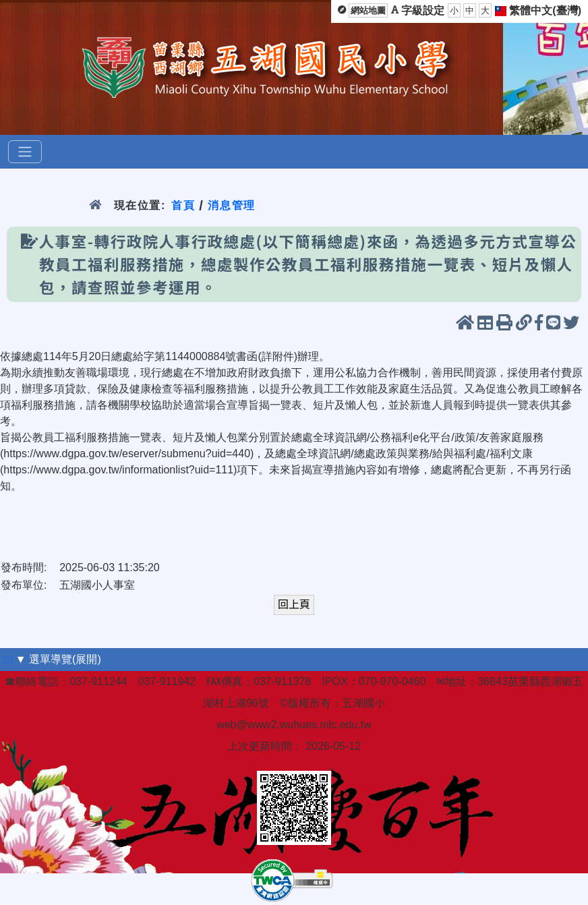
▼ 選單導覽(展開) (58, 659)
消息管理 (232, 205)
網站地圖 (368, 10)
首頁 (183, 205)
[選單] (25, 152)
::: (8, 659)
